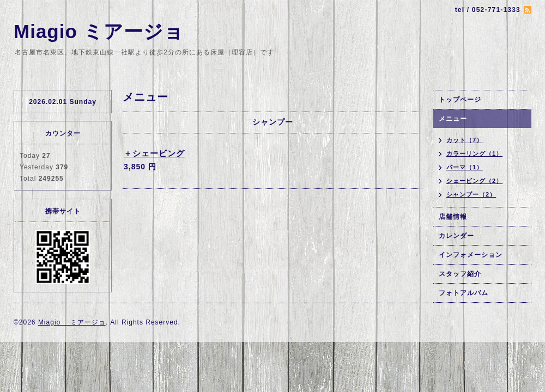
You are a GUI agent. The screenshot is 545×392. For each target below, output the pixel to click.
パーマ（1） (465, 167)
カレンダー (456, 236)
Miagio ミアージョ (99, 31)
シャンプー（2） (471, 194)
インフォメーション (471, 255)
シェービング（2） (474, 181)
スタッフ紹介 (460, 274)
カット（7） (465, 140)
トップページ (460, 100)
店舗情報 (453, 217)
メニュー (453, 119)
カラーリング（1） (474, 154)
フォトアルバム (464, 293)
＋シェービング (154, 153)
